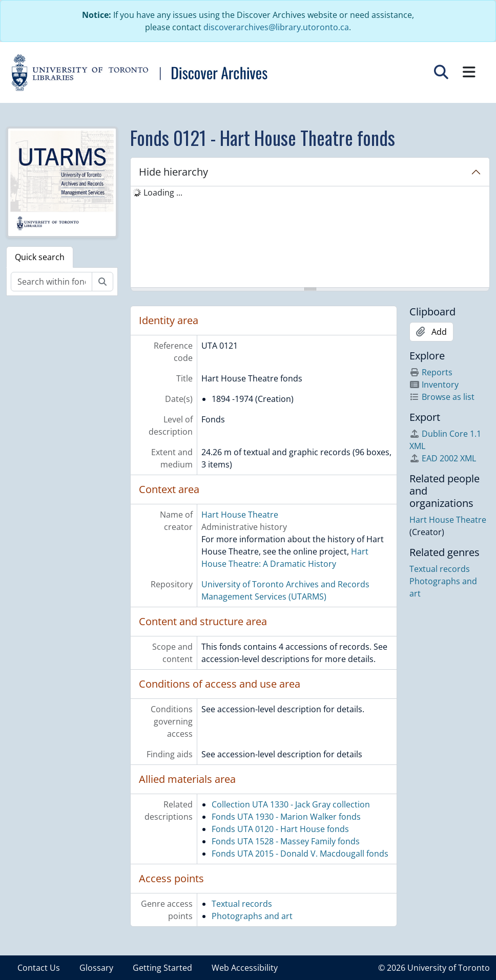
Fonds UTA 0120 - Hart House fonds (280, 829)
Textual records (242, 904)
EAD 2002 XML (443, 458)
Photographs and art (252, 916)
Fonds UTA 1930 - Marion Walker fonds (286, 817)
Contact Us (39, 968)
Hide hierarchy (173, 172)
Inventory (434, 385)
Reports (431, 372)
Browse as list (442, 397)
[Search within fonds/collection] (51, 282)
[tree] (310, 238)
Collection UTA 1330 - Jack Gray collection (291, 804)
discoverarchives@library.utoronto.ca (276, 27)
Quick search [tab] (40, 257)
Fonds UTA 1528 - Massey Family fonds (286, 841)
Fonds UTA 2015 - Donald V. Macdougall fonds (300, 854)
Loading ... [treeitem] (163, 193)
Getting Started (162, 968)
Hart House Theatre (240, 515)
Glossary (96, 968)
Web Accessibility (245, 968)
